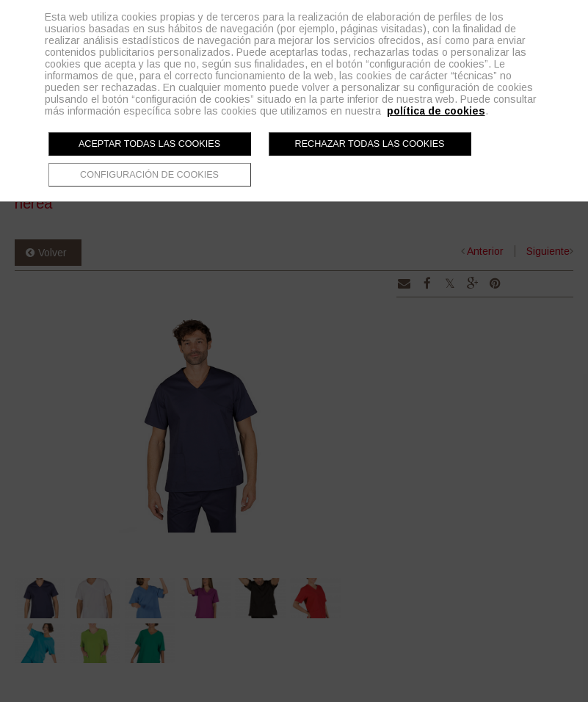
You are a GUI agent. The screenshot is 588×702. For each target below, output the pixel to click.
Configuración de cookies (149, 175)
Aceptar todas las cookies (149, 144)
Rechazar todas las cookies (370, 144)
